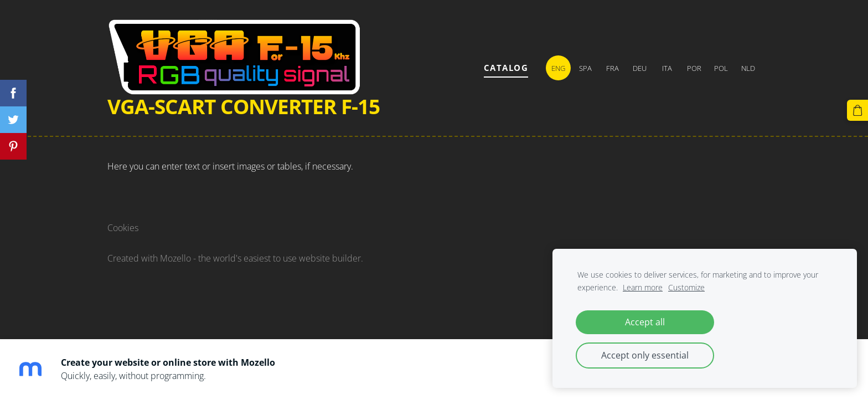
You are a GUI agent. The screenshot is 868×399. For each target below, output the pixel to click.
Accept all (645, 322)
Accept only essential (645, 355)
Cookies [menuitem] (123, 228)
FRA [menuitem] (613, 68)
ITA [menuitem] (667, 68)
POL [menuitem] (721, 68)
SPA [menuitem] (585, 68)
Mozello (175, 258)
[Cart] (857, 110)
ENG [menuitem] (558, 68)
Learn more (643, 287)
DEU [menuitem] (640, 68)
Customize (686, 287)
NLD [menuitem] (748, 68)
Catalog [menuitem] (506, 68)
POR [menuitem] (694, 68)
